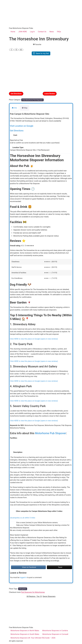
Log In (32, 32)
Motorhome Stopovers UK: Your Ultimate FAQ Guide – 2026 (33, 638)
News (52, 32)
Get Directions (16, 94)
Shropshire (23, 589)
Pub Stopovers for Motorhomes (33, 592)
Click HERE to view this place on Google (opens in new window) (34, 339)
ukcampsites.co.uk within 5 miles (23, 518)
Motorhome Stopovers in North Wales (25, 631)
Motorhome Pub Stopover (51, 433)
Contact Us (42, 32)
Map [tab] (25, 108)
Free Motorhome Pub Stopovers (33, 100)
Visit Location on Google (22, 126)
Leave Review (50, 94)
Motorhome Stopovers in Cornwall (55, 634)
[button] (14, 73)
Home (13, 32)
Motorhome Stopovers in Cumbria (55, 631)
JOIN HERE (23, 32)
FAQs (59, 32)
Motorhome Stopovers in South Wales (25, 634)
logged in (23, 577)
